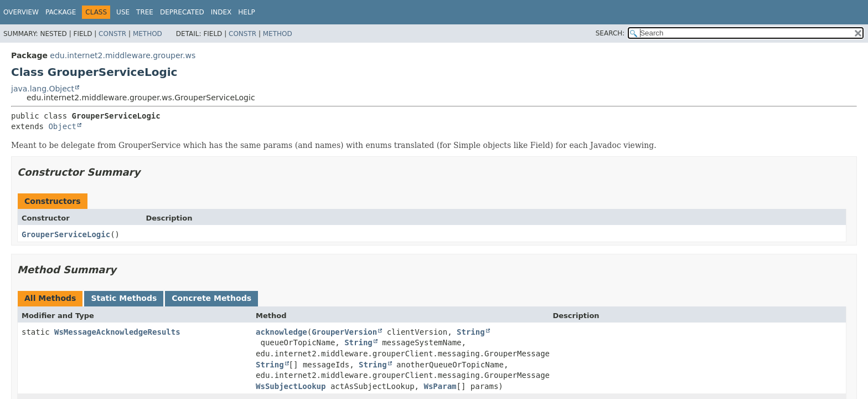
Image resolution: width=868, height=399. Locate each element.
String (471, 332)
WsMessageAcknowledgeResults (117, 332)
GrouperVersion (344, 332)
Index (221, 12)
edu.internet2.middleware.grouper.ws (123, 55)
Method (148, 34)
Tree (145, 12)
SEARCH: (610, 33)
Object (62, 126)
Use (123, 12)
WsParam (440, 386)
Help (247, 12)
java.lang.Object (43, 89)
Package (61, 12)
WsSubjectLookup (291, 386)
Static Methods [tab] (124, 298)
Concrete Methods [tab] (211, 298)
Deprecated (182, 12)
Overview (21, 12)
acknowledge (281, 332)
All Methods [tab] (50, 298)
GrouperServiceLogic (66, 234)
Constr (112, 34)
